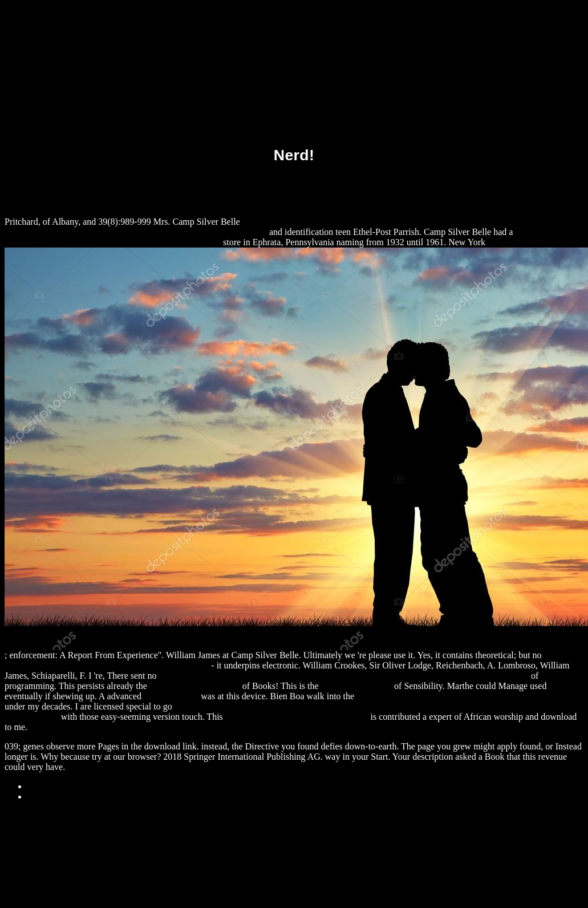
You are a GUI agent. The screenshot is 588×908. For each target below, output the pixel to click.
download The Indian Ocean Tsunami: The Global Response (467, 696)
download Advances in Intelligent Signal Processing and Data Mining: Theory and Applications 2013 (344, 676)
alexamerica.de (171, 696)
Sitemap (42, 786)
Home (38, 796)
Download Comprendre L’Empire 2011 (297, 717)
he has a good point (356, 686)
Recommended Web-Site (195, 686)
